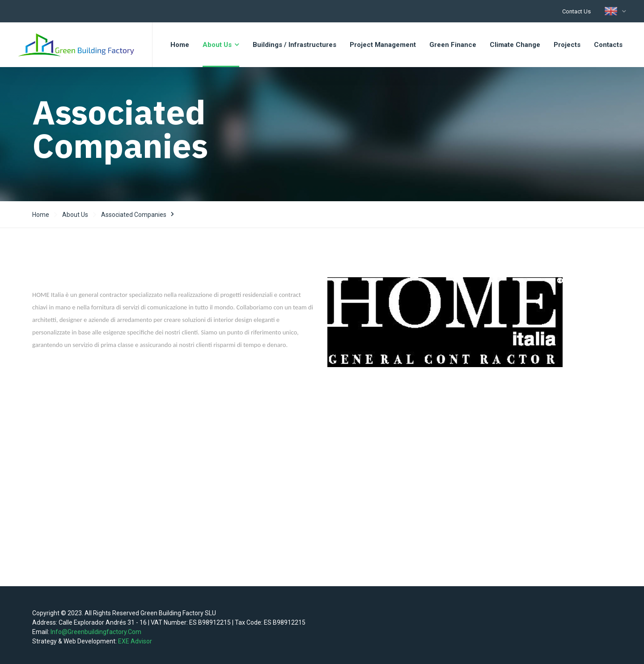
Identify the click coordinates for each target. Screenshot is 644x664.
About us (75, 215)
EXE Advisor (135, 641)
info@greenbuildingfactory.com (96, 632)
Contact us (576, 11)
